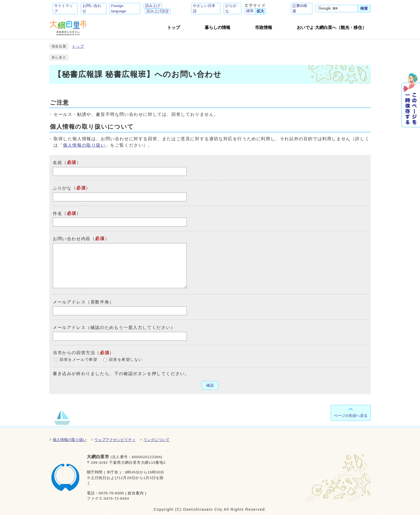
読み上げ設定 (158, 11)
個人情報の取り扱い (84, 145)
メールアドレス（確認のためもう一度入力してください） (114, 327)
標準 (250, 11)
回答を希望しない (126, 360)
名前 (57, 163)
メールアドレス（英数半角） (83, 302)
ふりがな (62, 188)
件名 (57, 213)
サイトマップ (63, 8)
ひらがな (231, 8)
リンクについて (156, 440)
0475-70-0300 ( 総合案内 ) (122, 493)
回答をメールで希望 (78, 360)
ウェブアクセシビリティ (115, 440)
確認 (210, 385)
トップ (78, 47)
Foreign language (119, 8)
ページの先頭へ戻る (351, 416)
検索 (364, 8)
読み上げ (153, 6)
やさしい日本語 (204, 8)
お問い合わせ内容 (72, 239)
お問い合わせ (92, 8)
